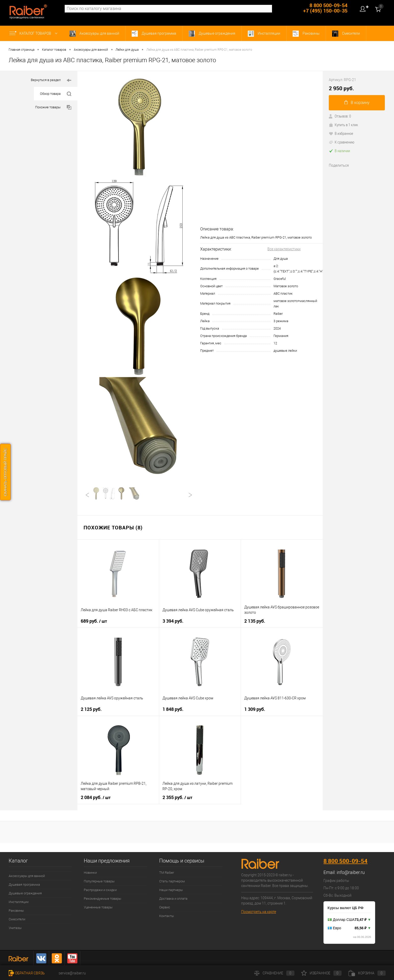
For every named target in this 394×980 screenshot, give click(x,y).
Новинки (90, 873)
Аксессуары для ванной (94, 34)
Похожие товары (53, 107)
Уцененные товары (98, 907)
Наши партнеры (171, 890)
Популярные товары (99, 881)
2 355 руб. (177, 798)
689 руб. (94, 621)
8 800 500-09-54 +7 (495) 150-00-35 (325, 8)
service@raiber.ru (72, 973)
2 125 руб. (91, 709)
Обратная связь (27, 973)
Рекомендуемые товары (103, 899)
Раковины (306, 34)
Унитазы (15, 928)
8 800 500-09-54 (345, 861)
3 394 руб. (173, 621)
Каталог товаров (35, 33)
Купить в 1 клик (343, 125)
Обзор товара (56, 94)
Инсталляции (264, 34)
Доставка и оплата (173, 899)
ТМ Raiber (167, 873)
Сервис (165, 907)
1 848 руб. (173, 709)
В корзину (357, 103)
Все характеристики (284, 249)
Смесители (346, 34)
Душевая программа (154, 34)
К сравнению (342, 142)
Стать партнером (172, 881)
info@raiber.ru (351, 872)
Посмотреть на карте (259, 912)
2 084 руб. (96, 798)
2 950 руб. (341, 88)
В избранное (341, 133)
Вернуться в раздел (51, 80)
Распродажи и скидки (100, 890)
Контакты (167, 916)
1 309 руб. (255, 709)
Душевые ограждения (212, 34)
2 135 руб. (255, 621)
